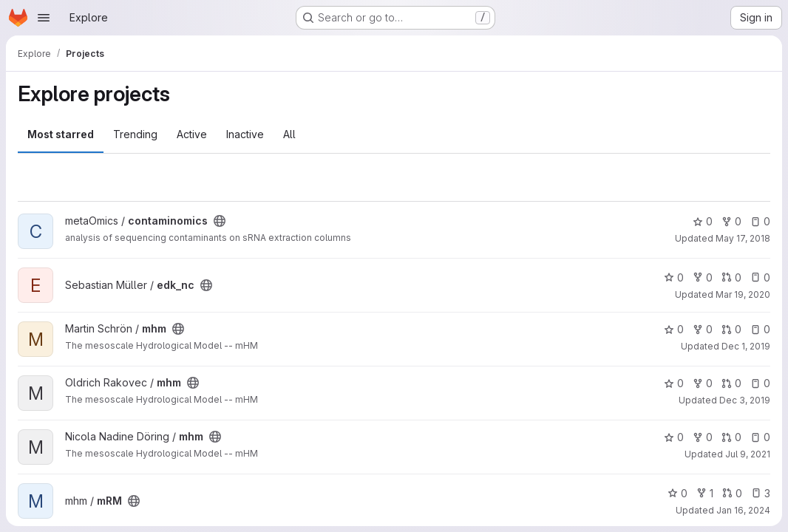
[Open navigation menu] (44, 18)
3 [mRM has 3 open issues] (761, 493)
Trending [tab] (135, 134)
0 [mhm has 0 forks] (703, 329)
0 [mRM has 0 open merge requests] (732, 493)
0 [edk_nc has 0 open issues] (760, 277)
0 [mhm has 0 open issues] (760, 329)
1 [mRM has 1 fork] (705, 493)
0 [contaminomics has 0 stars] (703, 221)
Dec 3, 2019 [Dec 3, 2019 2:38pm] (745, 400)
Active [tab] (192, 134)
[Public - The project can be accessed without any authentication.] (220, 221)
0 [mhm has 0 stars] (674, 329)
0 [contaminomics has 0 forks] (731, 221)
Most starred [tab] (61, 134)
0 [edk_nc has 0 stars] (674, 277)
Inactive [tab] (245, 134)
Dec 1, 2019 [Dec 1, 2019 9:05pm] (746, 346)
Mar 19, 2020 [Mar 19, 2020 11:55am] (743, 294)
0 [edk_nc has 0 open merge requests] (731, 277)
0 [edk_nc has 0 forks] (703, 277)
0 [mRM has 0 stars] (677, 493)
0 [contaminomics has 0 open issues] (760, 221)
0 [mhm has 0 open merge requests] (731, 329)
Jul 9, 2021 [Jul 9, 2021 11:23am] (748, 454)
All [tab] (289, 134)
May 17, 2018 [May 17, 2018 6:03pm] (743, 238)
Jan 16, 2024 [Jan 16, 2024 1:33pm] (743, 510)
